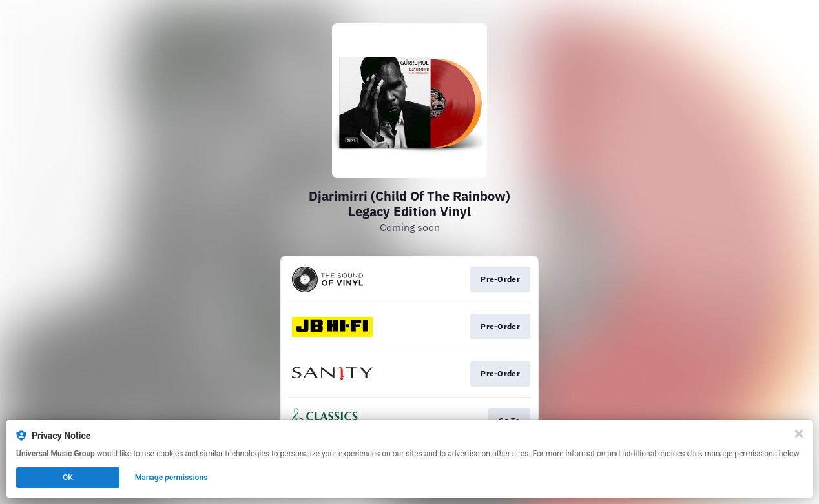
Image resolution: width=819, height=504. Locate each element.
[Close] (799, 434)
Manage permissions (171, 478)
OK (68, 478)
